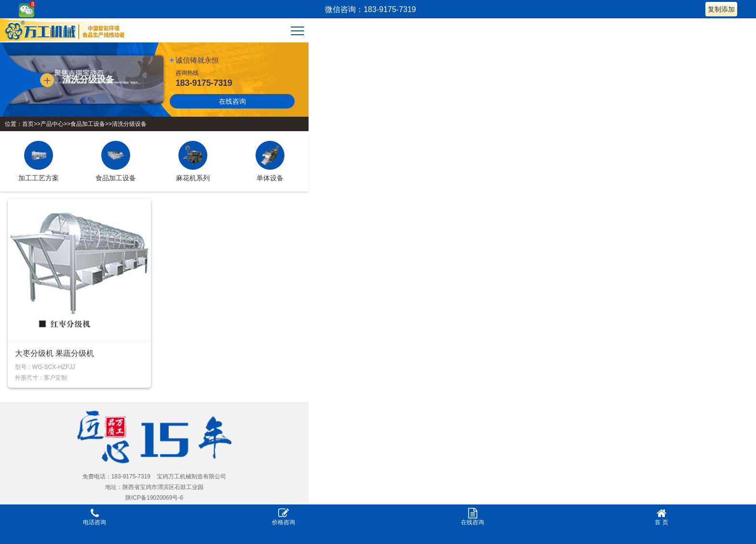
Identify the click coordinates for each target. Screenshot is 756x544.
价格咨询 (283, 517)
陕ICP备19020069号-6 (154, 498)
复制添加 (721, 9)
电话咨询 (94, 517)
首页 (28, 124)
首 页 (661, 517)
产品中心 (52, 124)
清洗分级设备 (129, 124)
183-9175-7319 (204, 83)
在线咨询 (232, 101)
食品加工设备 (88, 124)
